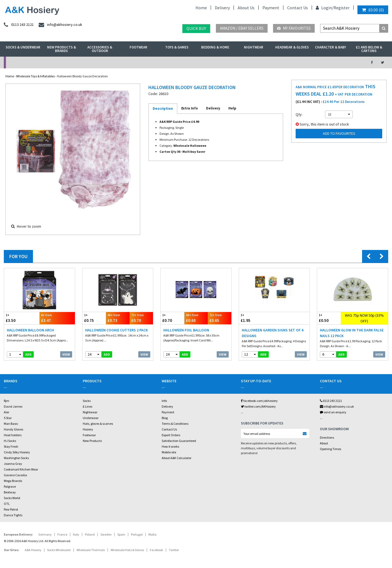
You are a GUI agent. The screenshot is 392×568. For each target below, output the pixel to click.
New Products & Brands (62, 49)
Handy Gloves (13, 429)
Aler (7, 412)
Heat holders (13, 435)
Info (164, 401)
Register (342, 8)
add (28, 354)
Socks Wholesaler (59, 550)
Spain (121, 534)
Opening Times (330, 449)
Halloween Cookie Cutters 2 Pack (117, 330)
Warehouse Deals (225, 62)
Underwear (91, 418)
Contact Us (298, 8)
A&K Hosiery (33, 550)
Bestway (10, 492)
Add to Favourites (339, 133)
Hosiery (88, 429)
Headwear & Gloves (292, 47)
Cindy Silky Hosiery (17, 452)
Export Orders (171, 435)
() (373, 10)
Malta (152, 534)
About (324, 443)
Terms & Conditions (175, 424)
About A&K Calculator (177, 458)
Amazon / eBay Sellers (242, 28)
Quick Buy (196, 28)
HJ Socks (10, 441)
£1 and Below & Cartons (369, 49)
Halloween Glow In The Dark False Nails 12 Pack (352, 333)
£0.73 (118, 318)
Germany (45, 534)
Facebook (156, 550)
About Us (246, 8)
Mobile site (169, 452)
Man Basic (11, 424)
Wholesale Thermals (91, 550)
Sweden (106, 534)
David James (13, 406)
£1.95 (257, 318)
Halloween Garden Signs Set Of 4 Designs (272, 333)
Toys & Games (177, 47)
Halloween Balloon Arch (30, 330)
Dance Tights (13, 515)
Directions (327, 437)
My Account (137, 62)
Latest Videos (313, 62)
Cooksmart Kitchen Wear (21, 469)
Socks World (12, 498)
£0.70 (141, 318)
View (66, 354)
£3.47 (57, 318)
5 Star (8, 418)
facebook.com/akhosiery (259, 401)
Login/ (325, 8)
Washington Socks (16, 458)
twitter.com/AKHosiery (258, 406)
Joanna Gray (13, 464)
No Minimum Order (48, 62)
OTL (7, 504)
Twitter (174, 550)
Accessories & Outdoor (100, 49)
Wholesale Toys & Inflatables (35, 76)
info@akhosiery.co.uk (337, 406)
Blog (165, 418)
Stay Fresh (11, 446)
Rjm (7, 401)
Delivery (222, 8)
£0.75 (94, 318)
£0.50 (329, 318)
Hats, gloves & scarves (98, 424)
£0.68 (196, 318)
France (62, 534)
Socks (87, 401)
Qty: (299, 114)
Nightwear (254, 47)
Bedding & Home (215, 47)
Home (201, 8)
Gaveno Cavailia (15, 475)
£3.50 (22, 318)
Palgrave (10, 486)
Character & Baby (330, 47)
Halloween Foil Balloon (186, 330)
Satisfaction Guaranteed (179, 441)
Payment (271, 8)
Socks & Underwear (23, 47)
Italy (76, 534)
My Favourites (294, 28)
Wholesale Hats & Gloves (127, 550)
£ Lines (88, 406)
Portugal (137, 534)
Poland (90, 534)
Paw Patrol (11, 509)
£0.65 (220, 318)
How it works (170, 446)
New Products (92, 441)
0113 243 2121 (331, 401)
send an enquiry (333, 412)
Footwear (138, 47)
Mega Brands (13, 481)
